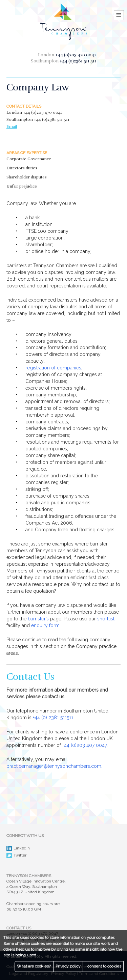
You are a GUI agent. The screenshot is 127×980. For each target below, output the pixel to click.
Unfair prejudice (22, 186)
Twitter (16, 856)
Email (12, 127)
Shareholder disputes (27, 177)
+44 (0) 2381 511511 (53, 718)
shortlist (106, 619)
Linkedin (18, 848)
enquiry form (45, 625)
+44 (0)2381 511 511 (78, 61)
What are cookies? (34, 966)
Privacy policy (68, 966)
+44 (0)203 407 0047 (84, 745)
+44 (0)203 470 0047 (76, 55)
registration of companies (53, 368)
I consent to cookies (103, 966)
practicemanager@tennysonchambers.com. (54, 766)
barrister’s (38, 619)
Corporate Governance (29, 159)
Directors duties (22, 168)
